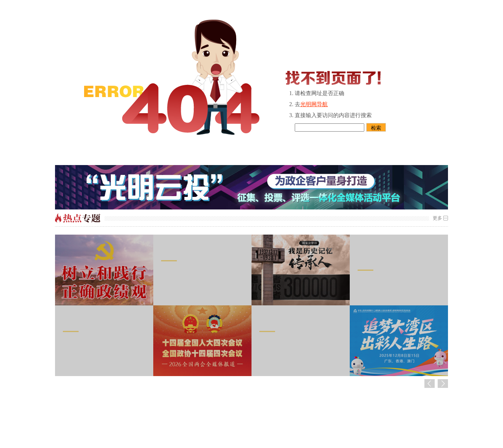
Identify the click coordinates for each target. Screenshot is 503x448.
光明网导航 (314, 104)
